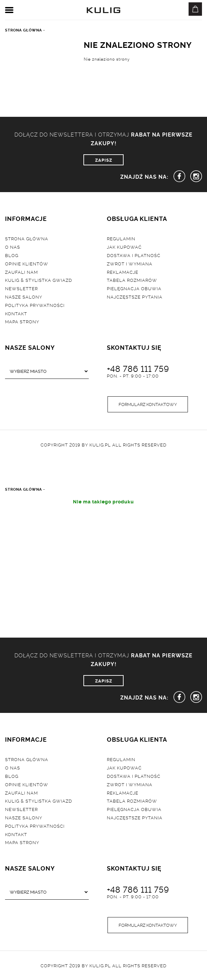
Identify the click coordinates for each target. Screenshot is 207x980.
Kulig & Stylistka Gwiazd (39, 280)
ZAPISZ (104, 160)
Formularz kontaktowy (148, 404)
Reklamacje (123, 272)
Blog (12, 255)
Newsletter (21, 288)
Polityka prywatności (35, 305)
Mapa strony (22, 321)
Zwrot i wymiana (130, 263)
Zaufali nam (21, 272)
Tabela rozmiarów (132, 280)
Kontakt (16, 313)
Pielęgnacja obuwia (134, 288)
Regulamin (121, 238)
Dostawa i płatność (134, 255)
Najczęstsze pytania (135, 297)
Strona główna (27, 238)
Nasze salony (24, 297)
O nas (13, 247)
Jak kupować (124, 247)
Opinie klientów (27, 263)
